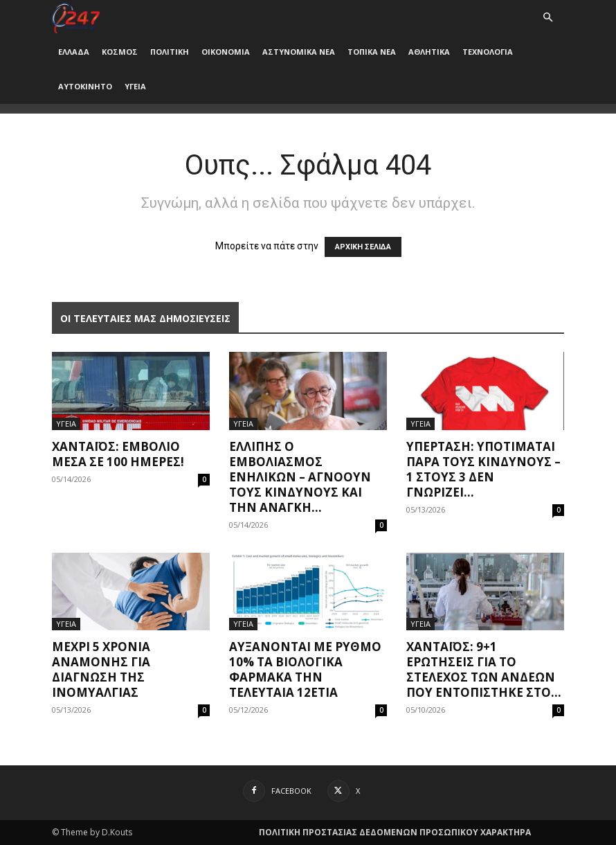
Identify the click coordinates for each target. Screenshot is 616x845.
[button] (547, 18)
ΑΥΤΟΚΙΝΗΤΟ (85, 86)
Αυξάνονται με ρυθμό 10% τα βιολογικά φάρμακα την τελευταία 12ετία (305, 669)
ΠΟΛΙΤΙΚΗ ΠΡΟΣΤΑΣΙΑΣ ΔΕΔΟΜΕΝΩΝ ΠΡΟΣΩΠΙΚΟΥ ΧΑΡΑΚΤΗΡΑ (395, 832)
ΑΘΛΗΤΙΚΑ (429, 52)
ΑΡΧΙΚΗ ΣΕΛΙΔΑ (363, 247)
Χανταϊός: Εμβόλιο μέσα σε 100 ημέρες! (118, 454)
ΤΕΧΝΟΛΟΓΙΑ (488, 52)
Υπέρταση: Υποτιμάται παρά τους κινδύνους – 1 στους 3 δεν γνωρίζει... (483, 469)
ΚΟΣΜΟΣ (120, 52)
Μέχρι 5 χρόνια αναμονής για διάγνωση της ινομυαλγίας (101, 669)
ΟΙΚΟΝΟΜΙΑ (226, 52)
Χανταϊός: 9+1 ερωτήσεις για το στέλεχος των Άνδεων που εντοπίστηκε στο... (484, 669)
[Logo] (76, 17)
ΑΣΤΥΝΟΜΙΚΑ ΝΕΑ (299, 52)
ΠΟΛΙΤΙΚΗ (170, 52)
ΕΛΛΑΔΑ (74, 52)
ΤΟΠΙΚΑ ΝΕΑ (372, 52)
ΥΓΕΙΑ (135, 86)
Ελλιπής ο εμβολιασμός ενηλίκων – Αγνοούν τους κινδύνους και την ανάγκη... (300, 477)
